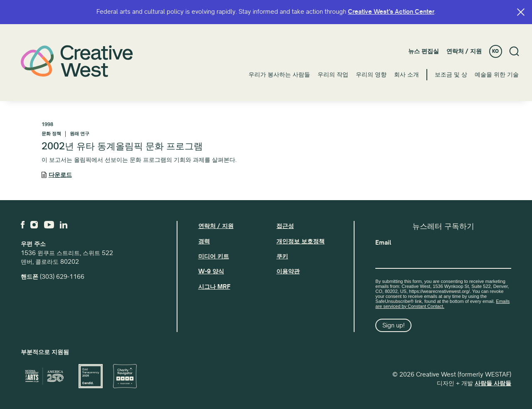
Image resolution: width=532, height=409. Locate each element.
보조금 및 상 (451, 74)
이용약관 (288, 271)
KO (495, 51)
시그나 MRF (214, 287)
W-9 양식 (211, 271)
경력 (204, 241)
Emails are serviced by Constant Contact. (442, 304)
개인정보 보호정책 (300, 241)
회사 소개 (406, 74)
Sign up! (394, 325)
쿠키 (282, 256)
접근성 (285, 226)
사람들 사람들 (493, 383)
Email (383, 243)
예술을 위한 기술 (497, 74)
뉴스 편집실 (424, 51)
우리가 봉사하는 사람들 (279, 74)
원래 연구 (80, 134)
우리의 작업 (333, 74)
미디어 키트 (214, 256)
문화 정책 (51, 134)
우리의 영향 (371, 74)
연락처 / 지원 (464, 51)
